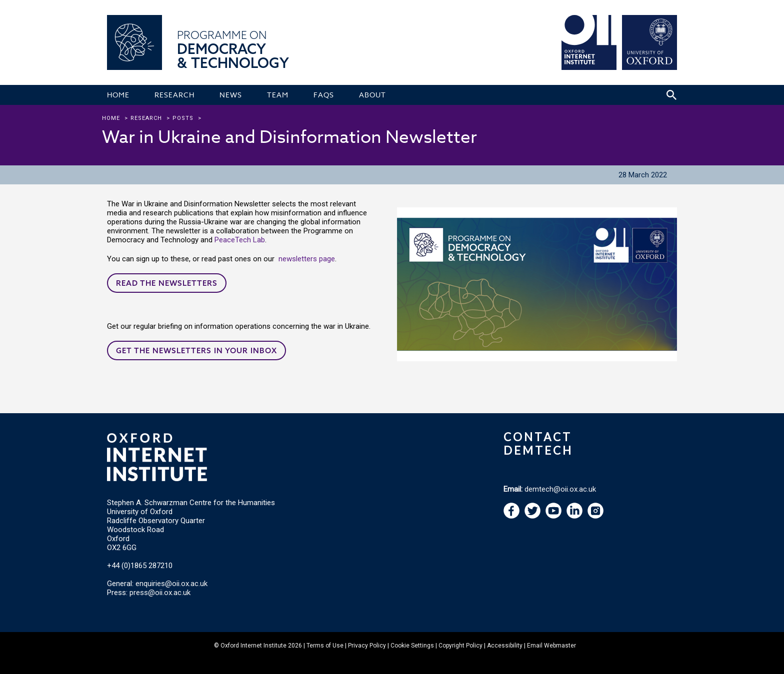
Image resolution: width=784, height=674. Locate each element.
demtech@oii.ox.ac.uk (560, 489)
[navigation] (553, 516)
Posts (183, 118)
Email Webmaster (551, 646)
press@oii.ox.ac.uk (160, 593)
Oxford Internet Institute (253, 646)
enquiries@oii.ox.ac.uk (171, 584)
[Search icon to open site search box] (671, 95)
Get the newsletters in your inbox (196, 350)
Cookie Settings (412, 646)
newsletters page (307, 259)
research (146, 118)
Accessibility (505, 646)
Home (111, 118)
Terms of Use (325, 646)
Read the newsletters (167, 283)
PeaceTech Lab (240, 240)
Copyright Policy (460, 646)
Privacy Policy (367, 646)
